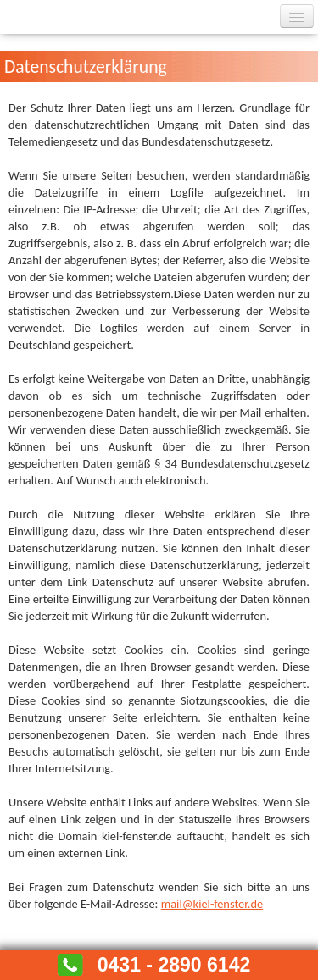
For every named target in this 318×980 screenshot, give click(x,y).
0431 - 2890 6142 (174, 965)
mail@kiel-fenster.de (212, 904)
